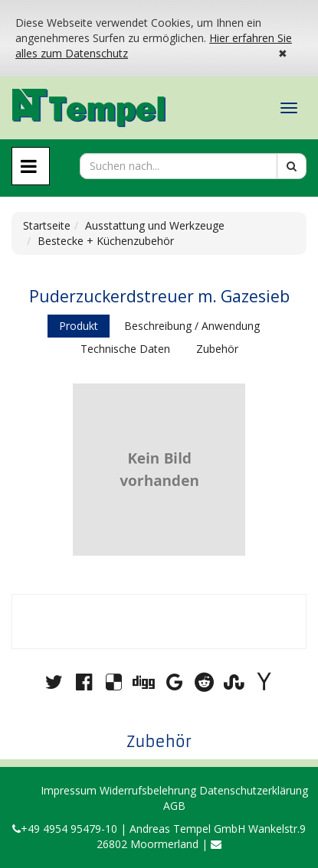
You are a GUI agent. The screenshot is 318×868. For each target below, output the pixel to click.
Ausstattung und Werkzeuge (155, 225)
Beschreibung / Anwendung (192, 326)
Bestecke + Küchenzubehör (106, 241)
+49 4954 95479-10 (65, 829)
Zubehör (217, 349)
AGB (174, 806)
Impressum (69, 790)
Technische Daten (125, 349)
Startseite (47, 225)
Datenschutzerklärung (254, 790)
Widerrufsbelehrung (148, 790)
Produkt (79, 326)
